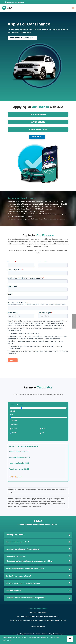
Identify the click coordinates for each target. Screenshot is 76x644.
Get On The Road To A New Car (21, 38)
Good (43, 428)
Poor (43, 433)
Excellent (14, 428)
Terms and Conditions (32, 634)
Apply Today (37, 137)
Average (14, 433)
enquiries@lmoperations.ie (38, 609)
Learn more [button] (7, 640)
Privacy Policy (18, 634)
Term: (12, 414)
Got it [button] (70, 639)
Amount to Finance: (16, 405)
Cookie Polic (47, 634)
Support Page (58, 634)
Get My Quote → (15, 477)
